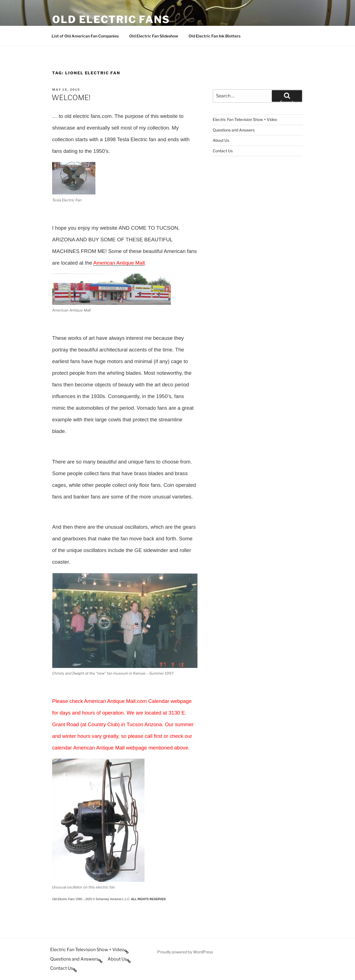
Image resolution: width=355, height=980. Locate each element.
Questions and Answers (234, 130)
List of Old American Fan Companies (85, 36)
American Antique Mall (119, 263)
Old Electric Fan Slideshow (154, 36)
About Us (221, 140)
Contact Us (223, 151)
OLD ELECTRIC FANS (111, 19)
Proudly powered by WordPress (185, 952)
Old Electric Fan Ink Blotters (215, 36)
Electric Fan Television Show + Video (245, 119)
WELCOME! (71, 98)
